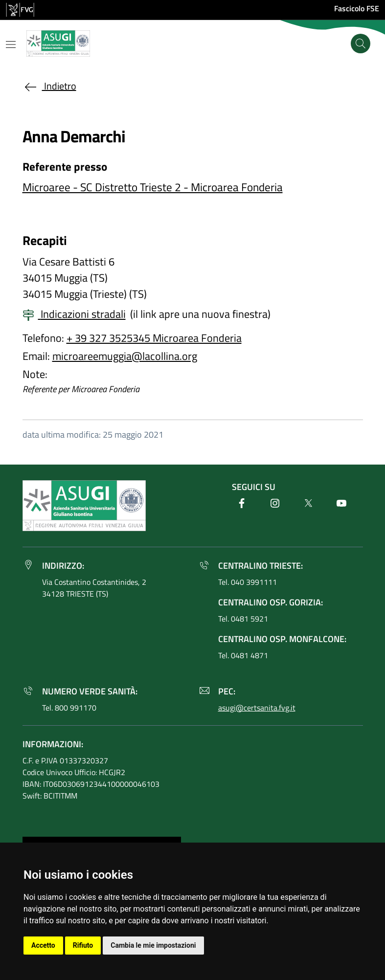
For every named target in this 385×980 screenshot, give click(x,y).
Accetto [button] (43, 945)
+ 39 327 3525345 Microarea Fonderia (154, 338)
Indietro (49, 86)
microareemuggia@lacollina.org (125, 356)
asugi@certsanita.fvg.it (257, 708)
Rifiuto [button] (83, 945)
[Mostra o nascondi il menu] (11, 45)
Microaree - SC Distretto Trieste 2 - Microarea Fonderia (153, 187)
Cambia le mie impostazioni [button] (153, 945)
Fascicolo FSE (357, 8)
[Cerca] (361, 44)
